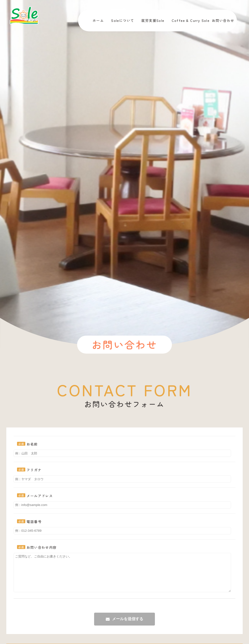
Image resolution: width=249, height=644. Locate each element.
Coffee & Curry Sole (191, 20)
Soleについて (123, 20)
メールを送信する (128, 626)
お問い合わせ (223, 20)
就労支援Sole (153, 20)
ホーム (98, 20)
